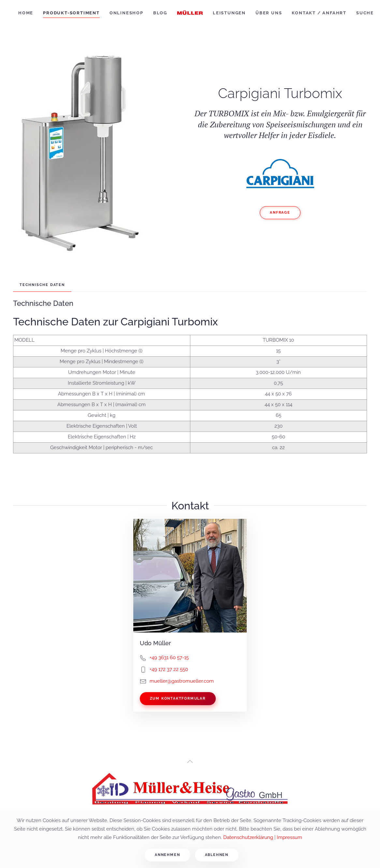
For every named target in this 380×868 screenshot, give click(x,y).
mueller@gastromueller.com (182, 681)
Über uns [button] (269, 13)
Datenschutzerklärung (248, 837)
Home (26, 13)
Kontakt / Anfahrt (319, 13)
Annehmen (167, 855)
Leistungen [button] (229, 13)
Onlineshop (126, 13)
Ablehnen (217, 855)
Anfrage (280, 213)
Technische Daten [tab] (42, 285)
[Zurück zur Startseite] (190, 13)
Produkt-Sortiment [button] (71, 13)
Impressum (289, 837)
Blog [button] (160, 13)
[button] (190, 761)
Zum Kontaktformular (178, 698)
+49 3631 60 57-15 (169, 658)
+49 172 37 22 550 (169, 669)
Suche (365, 13)
